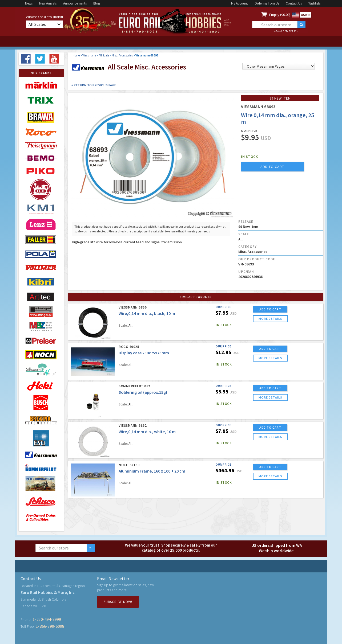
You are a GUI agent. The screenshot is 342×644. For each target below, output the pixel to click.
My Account (240, 3)
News (29, 3)
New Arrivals (48, 3)
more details (270, 319)
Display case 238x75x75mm (144, 353)
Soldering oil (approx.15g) (143, 392)
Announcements (75, 3)
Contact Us (294, 3)
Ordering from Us (267, 3)
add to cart (272, 167)
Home (76, 55)
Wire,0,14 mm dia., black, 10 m (147, 313)
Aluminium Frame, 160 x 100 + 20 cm (152, 471)
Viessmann (89, 55)
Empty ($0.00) (280, 15)
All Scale (104, 55)
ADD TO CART (270, 309)
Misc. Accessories (122, 55)
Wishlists (314, 3)
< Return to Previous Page (94, 85)
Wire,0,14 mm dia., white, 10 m (147, 432)
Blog (97, 3)
